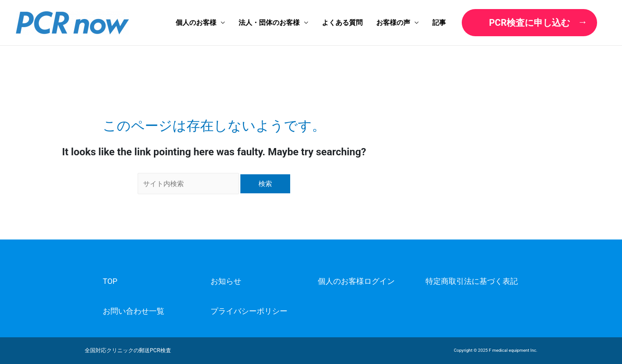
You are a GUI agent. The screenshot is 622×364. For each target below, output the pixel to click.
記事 (439, 23)
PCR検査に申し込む (529, 23)
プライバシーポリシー (249, 311)
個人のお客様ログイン (356, 281)
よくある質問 (342, 23)
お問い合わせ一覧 (134, 311)
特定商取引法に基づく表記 (472, 281)
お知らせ (226, 281)
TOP (110, 281)
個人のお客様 (196, 23)
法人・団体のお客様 (269, 23)
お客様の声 (393, 23)
